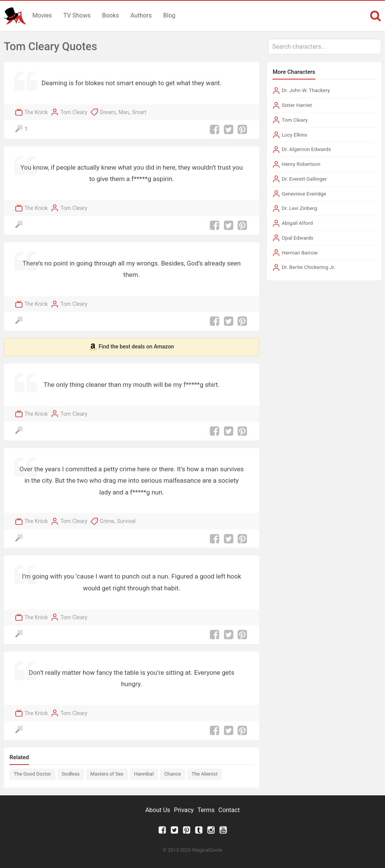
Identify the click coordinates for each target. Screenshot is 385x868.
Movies (42, 15)
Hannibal (144, 774)
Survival (126, 521)
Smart (139, 112)
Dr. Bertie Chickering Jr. (309, 267)
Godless (71, 774)
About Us (158, 810)
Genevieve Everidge (304, 194)
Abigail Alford (297, 223)
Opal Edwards (298, 238)
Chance (173, 774)
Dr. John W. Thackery (306, 90)
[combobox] (325, 47)
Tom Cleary (74, 112)
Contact (229, 810)
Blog (169, 15)
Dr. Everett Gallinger (304, 179)
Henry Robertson (301, 164)
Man (124, 112)
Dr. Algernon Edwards (306, 149)
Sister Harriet (297, 105)
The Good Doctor (32, 774)
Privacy (184, 810)
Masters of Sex (107, 774)
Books (111, 15)
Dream (108, 112)
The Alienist (204, 774)
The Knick (36, 112)
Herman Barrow (300, 253)
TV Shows (77, 15)
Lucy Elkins (295, 135)
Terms (206, 810)
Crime (107, 521)
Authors (141, 15)
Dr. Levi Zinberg (300, 208)
